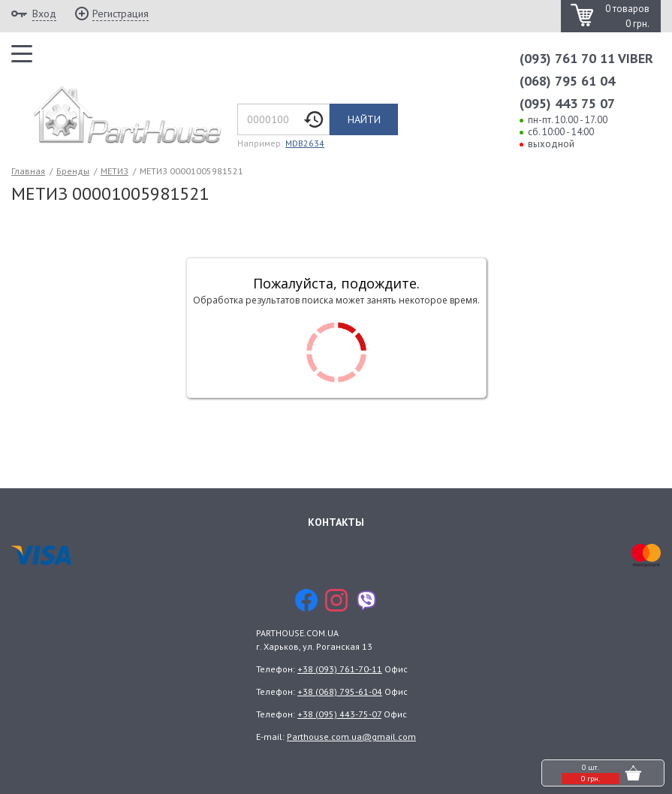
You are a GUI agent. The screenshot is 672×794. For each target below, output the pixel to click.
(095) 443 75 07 (567, 103)
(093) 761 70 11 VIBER (586, 58)
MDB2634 (305, 143)
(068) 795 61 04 (567, 81)
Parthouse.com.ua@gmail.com (351, 737)
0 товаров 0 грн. (627, 16)
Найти (364, 119)
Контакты (336, 522)
